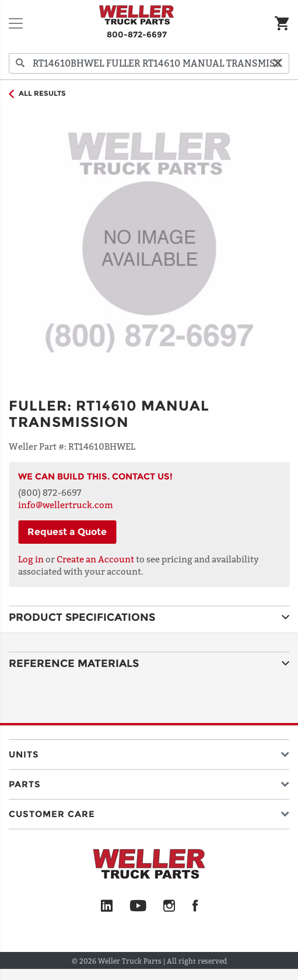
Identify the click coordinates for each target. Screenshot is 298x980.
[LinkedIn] (107, 906)
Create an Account (95, 559)
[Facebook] (195, 906)
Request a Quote (67, 532)
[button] (149, 752)
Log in (31, 559)
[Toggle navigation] (16, 23)
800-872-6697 (137, 34)
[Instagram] (169, 906)
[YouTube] (138, 906)
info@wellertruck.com (66, 505)
